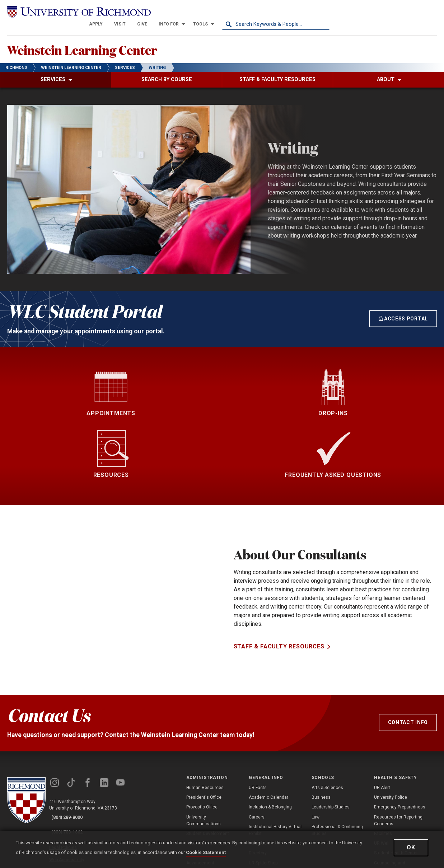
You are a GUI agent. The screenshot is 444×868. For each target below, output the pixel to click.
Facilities (383, 772)
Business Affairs (203, 791)
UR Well (382, 782)
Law (316, 755)
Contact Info (408, 661)
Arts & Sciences (327, 726)
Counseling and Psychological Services (397, 804)
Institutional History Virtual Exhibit (275, 768)
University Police (391, 736)
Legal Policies (71, 779)
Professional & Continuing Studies (337, 768)
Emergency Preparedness (400, 745)
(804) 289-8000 (72, 756)
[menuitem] (203, 11)
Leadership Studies (331, 745)
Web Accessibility (75, 787)
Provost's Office (202, 745)
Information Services (207, 782)
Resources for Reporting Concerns (398, 759)
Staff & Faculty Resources (279, 607)
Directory (258, 791)
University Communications (204, 759)
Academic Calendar (268, 736)
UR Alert (382, 726)
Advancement (200, 801)
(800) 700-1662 (72, 765)
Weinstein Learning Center (106, 40)
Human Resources (205, 726)
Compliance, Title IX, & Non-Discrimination (401, 821)
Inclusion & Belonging (270, 745)
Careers (257, 755)
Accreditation (262, 811)
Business (321, 736)
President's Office (204, 736)
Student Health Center (396, 791)
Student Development (208, 772)
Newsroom (260, 782)
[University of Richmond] (61, 11)
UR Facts (258, 726)
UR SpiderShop (263, 801)
